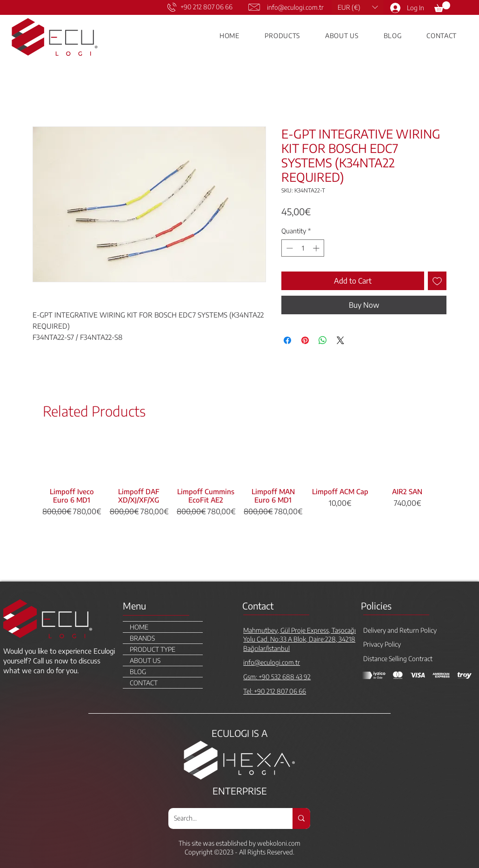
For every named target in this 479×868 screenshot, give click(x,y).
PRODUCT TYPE (153, 649)
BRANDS (142, 638)
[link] (442, 7)
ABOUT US (145, 660)
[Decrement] (289, 248)
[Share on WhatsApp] (323, 340)
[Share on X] (340, 340)
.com (294, 843)
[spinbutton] (303, 248)
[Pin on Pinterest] (305, 340)
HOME (139, 627)
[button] (358, 7)
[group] (239, 505)
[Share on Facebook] (287, 340)
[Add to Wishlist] (437, 281)
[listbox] (358, 7)
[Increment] (317, 248)
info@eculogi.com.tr (295, 7)
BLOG (138, 672)
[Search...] (223, 818)
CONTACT (144, 683)
